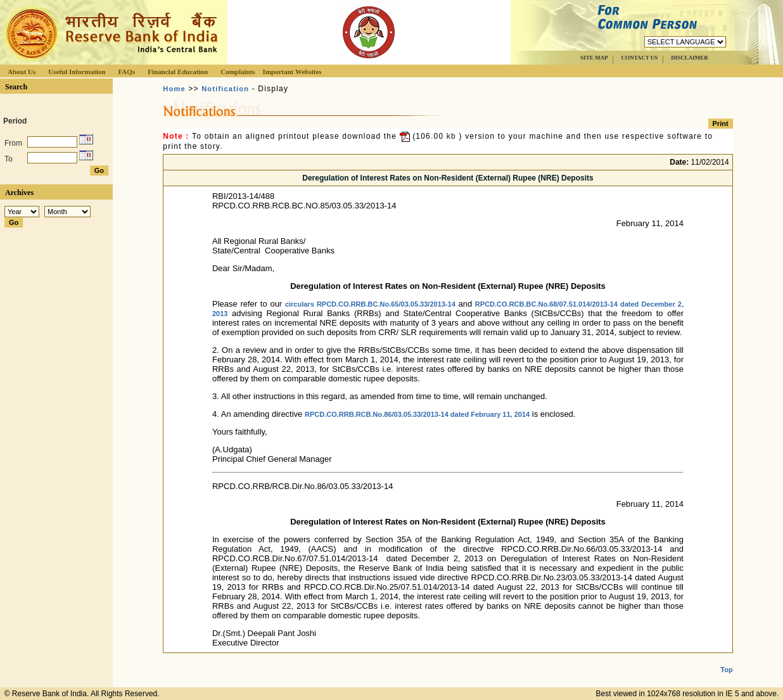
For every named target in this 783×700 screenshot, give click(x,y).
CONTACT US (639, 58)
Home (174, 89)
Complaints (238, 72)
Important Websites (292, 72)
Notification (225, 89)
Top (726, 659)
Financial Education (178, 72)
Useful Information (77, 72)
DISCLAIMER (690, 58)
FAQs (126, 72)
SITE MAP (594, 58)
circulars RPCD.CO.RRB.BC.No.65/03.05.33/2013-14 (370, 304)
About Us (22, 72)
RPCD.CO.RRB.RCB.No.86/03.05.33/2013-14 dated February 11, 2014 (417, 414)
